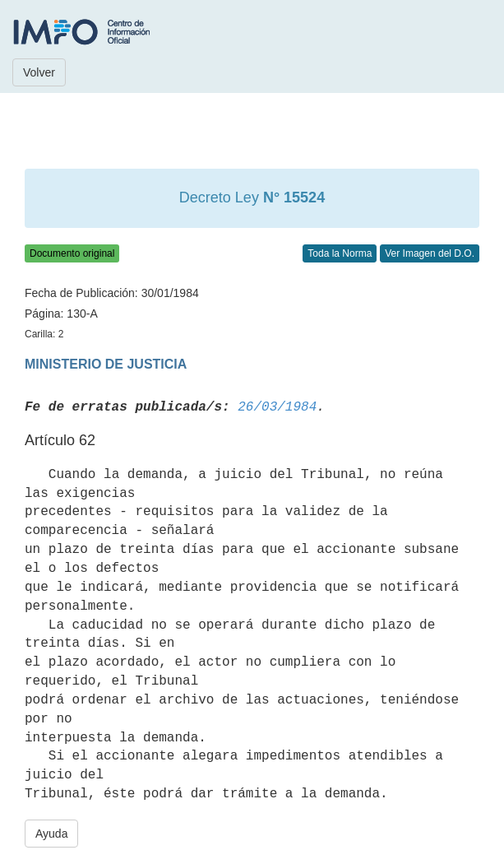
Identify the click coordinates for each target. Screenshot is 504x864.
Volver (39, 72)
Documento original (72, 253)
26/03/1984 (277, 407)
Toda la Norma (340, 253)
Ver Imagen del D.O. (430, 253)
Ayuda (51, 834)
